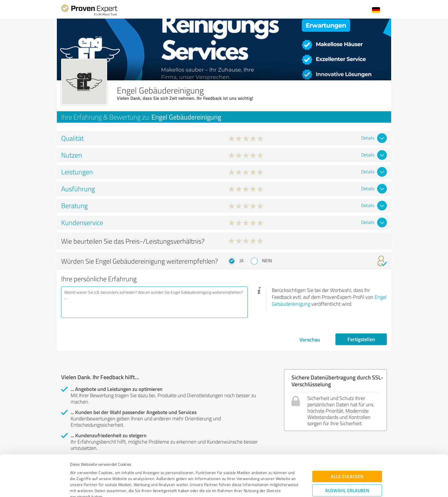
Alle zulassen (347, 438)
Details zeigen (264, 486)
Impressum (80, 470)
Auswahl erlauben (347, 452)
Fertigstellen (361, 339)
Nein (267, 261)
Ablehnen (347, 470)
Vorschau (310, 339)
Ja (242, 261)
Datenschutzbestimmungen (119, 470)
